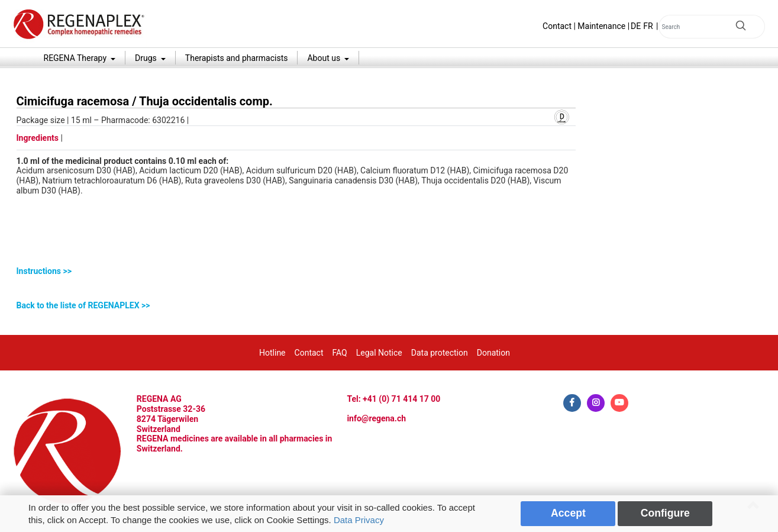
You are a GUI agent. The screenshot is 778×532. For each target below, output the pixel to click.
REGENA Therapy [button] (76, 58)
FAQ (339, 353)
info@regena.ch (376, 418)
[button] (296, 271)
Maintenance (601, 26)
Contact (557, 26)
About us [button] (325, 58)
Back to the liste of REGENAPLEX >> (83, 305)
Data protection (440, 353)
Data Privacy (359, 520)
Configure (665, 513)
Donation (493, 353)
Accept (568, 513)
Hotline (272, 353)
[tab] (296, 271)
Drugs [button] (147, 58)
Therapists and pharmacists (237, 58)
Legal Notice (379, 353)
